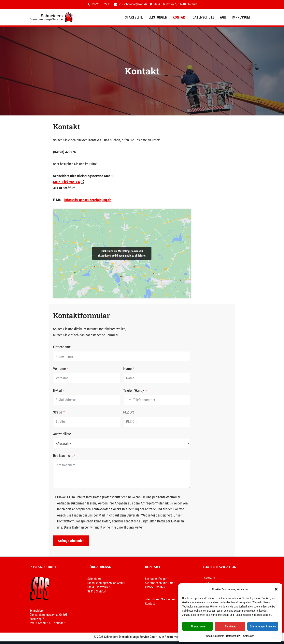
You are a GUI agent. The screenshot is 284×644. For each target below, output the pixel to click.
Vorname (33, 373)
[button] (276, 589)
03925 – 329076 (102, 4)
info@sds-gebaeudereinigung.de (61, 201)
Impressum (248, 636)
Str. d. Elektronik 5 (40, 183)
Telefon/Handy (154, 394)
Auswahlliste (35, 438)
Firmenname (35, 351)
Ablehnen (230, 626)
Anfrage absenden (45, 533)
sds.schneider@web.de (133, 4)
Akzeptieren (198, 626)
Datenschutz (233, 636)
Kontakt (180, 17)
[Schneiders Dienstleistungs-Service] (51, 17)
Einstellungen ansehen (263, 626)
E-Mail (31, 394)
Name (148, 373)
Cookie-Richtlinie (215, 636)
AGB (223, 17)
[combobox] (148, 404)
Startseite (134, 17)
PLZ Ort (149, 416)
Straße (31, 416)
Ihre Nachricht (36, 460)
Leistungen (158, 17)
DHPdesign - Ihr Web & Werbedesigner (151, 639)
